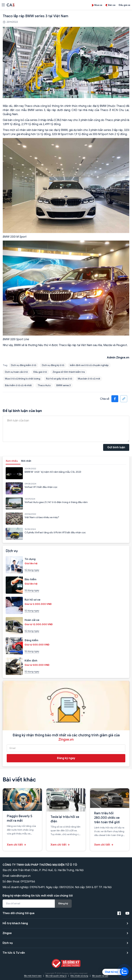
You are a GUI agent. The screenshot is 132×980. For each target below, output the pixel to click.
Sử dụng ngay (32, 570)
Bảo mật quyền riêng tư (56, 976)
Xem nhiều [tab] (12, 461)
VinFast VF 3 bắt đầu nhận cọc (41, 487)
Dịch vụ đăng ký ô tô (53, 365)
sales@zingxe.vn (20, 876)
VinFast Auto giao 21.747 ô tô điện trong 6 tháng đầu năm (56, 502)
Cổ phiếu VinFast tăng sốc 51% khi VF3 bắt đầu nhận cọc (55, 533)
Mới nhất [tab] (26, 461)
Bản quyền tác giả (100, 976)
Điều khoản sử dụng (79, 976)
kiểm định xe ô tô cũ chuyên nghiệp (89, 365)
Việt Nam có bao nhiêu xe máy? (42, 517)
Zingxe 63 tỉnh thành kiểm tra (69, 372)
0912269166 (28, 882)
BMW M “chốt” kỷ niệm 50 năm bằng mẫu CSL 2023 (53, 472)
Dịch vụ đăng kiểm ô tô (24, 365)
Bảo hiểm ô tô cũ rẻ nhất (18, 385)
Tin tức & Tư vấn (14, 953)
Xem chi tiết (15, 845)
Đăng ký (63, 904)
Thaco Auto (44, 385)
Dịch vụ (8, 943)
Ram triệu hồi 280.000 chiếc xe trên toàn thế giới (107, 818)
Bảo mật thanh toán (33, 976)
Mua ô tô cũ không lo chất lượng (23, 379)
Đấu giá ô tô (40, 372)
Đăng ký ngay (66, 758)
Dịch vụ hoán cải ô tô (16, 372)
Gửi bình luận (116, 447)
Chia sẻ (105, 399)
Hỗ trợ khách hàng (15, 923)
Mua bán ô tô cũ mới (89, 379)
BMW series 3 (64, 385)
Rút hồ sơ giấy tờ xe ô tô (59, 379)
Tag (5, 365)
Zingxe (7, 933)
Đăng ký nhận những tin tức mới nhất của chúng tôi (38, 896)
